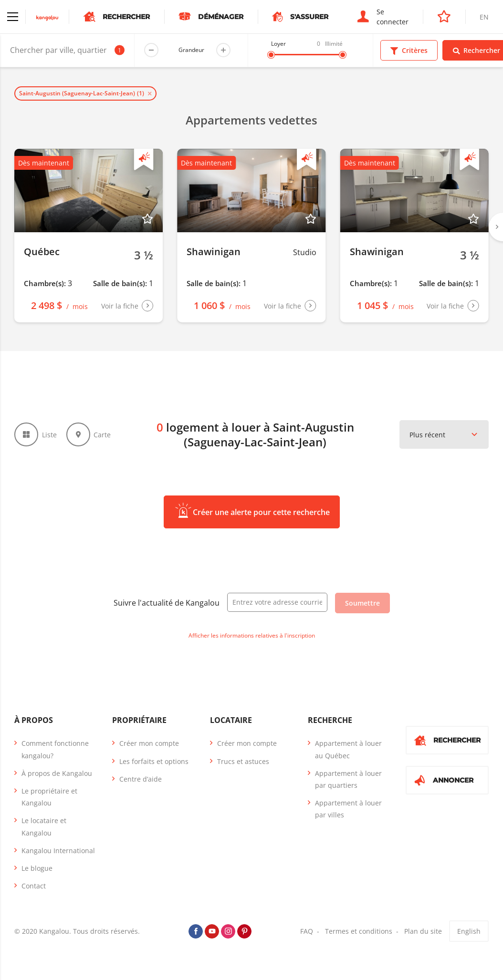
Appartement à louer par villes (348, 809)
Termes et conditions (359, 931)
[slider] (271, 55)
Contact (34, 886)
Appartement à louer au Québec (348, 749)
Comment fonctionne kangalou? (55, 749)
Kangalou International (58, 851)
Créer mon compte (149, 743)
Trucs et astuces (243, 761)
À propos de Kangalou (57, 773)
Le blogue (37, 868)
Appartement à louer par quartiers (348, 779)
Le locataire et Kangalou (44, 826)
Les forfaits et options (154, 761)
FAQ (307, 931)
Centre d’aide (141, 779)
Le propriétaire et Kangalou (49, 797)
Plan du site (423, 931)
